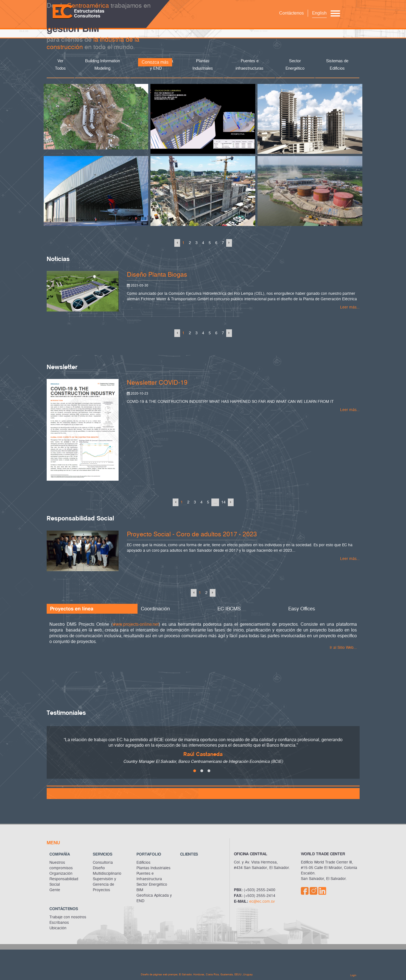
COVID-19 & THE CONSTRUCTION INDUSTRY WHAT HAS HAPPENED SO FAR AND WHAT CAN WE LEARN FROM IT (230, 402)
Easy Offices (302, 609)
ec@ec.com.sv (262, 901)
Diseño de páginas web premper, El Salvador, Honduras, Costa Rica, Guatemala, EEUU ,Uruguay (197, 975)
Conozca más (155, 62)
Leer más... (350, 307)
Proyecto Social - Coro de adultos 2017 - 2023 (192, 534)
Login (353, 975)
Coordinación (155, 609)
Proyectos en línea (72, 609)
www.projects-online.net (136, 624)
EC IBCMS (229, 609)
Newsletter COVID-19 (157, 383)
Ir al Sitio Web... (343, 648)
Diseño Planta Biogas (157, 275)
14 (223, 502)
